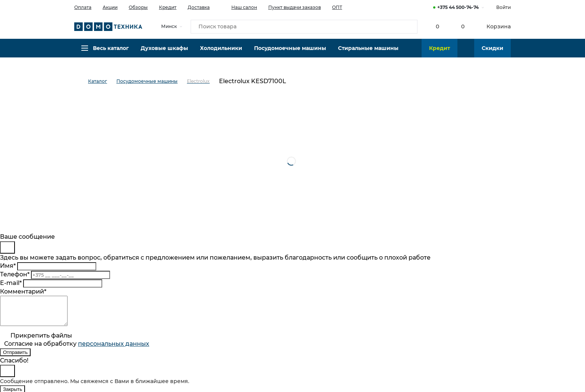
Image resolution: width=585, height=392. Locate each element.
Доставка (199, 7)
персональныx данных (114, 349)
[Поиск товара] (304, 28)
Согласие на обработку (77, 349)
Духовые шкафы (164, 54)
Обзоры (138, 7)
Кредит (168, 7)
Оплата (83, 7)
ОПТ (337, 7)
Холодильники (221, 54)
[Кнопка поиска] (409, 28)
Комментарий (23, 291)
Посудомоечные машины (290, 54)
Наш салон (239, 7)
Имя (8, 266)
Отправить (15, 358)
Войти (503, 7)
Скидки (492, 54)
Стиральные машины (368, 54)
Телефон (15, 274)
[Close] (7, 247)
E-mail (11, 283)
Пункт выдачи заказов (295, 7)
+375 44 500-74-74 (458, 7)
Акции (110, 7)
